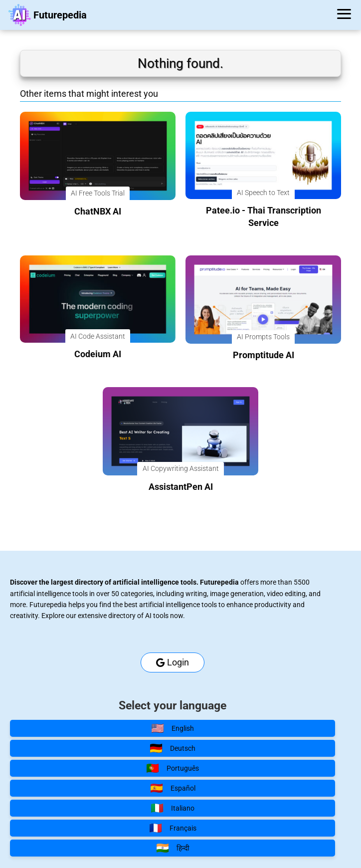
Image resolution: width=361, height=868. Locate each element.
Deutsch (173, 748)
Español (173, 788)
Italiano (173, 808)
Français (173, 828)
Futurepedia (60, 15)
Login (173, 662)
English (173, 728)
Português (173, 768)
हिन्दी (173, 848)
